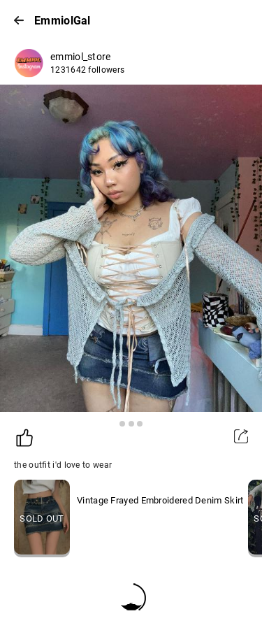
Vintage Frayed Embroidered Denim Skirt (160, 500)
